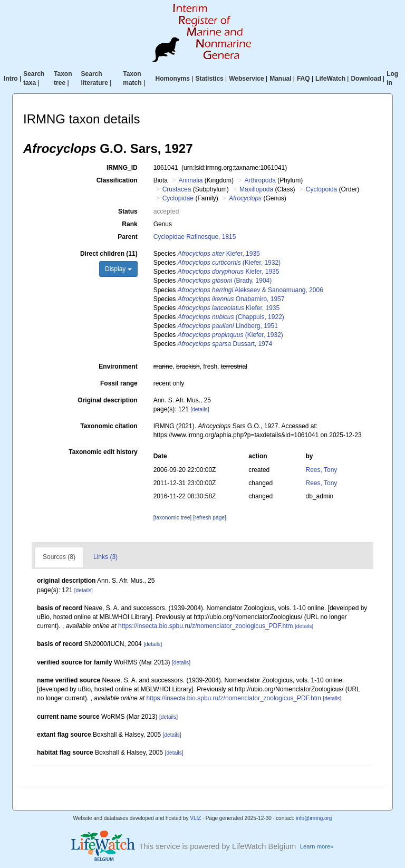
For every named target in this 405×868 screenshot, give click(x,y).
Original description (107, 400)
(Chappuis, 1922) (231, 317)
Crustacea (177, 189)
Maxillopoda (256, 189)
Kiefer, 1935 (219, 254)
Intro (11, 79)
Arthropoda (260, 180)
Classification (117, 180)
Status (128, 211)
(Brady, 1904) (225, 281)
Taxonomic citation (109, 426)
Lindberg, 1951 (228, 326)
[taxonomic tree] (172, 518)
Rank (129, 224)
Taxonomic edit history (103, 452)
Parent (127, 237)
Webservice (247, 79)
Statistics (209, 79)
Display (118, 269)
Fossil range (119, 383)
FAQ (303, 79)
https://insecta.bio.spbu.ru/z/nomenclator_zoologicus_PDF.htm (206, 626)
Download (366, 79)
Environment (118, 367)
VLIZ (195, 818)
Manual (280, 79)
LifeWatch (330, 79)
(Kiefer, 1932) (229, 263)
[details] (200, 409)
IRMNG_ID (122, 168)
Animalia (190, 180)
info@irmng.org (314, 818)
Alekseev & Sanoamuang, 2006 (250, 290)
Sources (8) (59, 557)
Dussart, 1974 (225, 344)
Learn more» (317, 846)
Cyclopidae (178, 198)
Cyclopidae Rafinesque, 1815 (195, 237)
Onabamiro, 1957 (231, 299)
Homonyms (173, 79)
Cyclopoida (321, 189)
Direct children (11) (109, 254)
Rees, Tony (322, 470)
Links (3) (105, 557)
